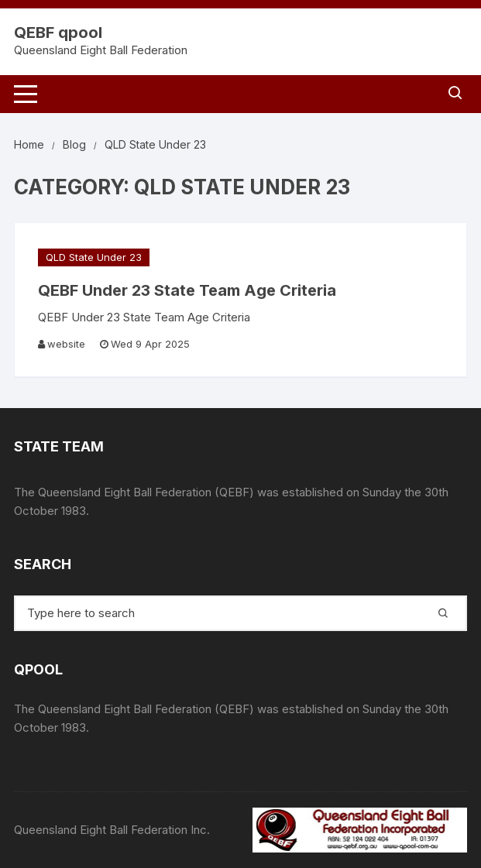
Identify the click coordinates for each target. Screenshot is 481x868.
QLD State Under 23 (94, 257)
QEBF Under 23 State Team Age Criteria (187, 290)
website (66, 344)
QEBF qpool (58, 33)
